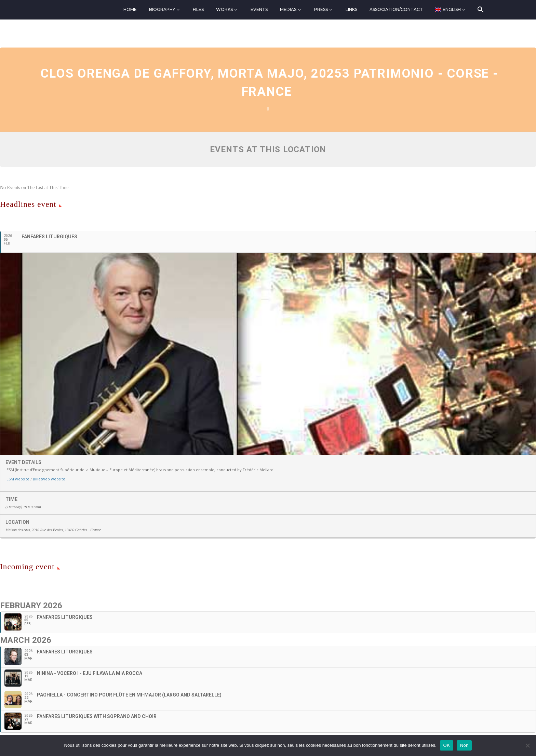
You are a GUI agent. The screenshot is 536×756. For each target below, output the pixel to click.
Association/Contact (396, 9)
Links (351, 9)
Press (321, 9)
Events (259, 9)
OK (447, 745)
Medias (288, 9)
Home (130, 9)
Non (464, 745)
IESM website (17, 479)
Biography (162, 9)
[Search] (480, 10)
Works (224, 9)
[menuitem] (451, 10)
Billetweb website (49, 479)
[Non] (527, 745)
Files (198, 9)
